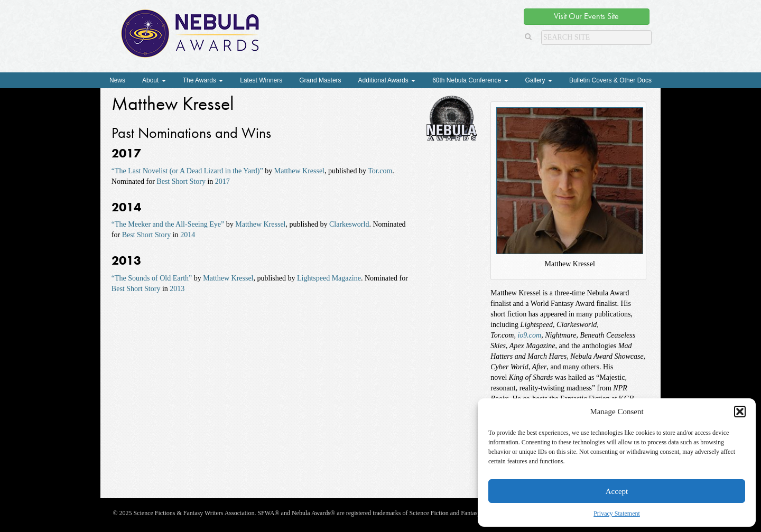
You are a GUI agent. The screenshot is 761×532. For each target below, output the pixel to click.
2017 (222, 181)
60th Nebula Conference (470, 80)
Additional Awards (387, 80)
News (117, 80)
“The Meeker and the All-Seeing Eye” (168, 224)
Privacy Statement (617, 514)
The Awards (203, 80)
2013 (177, 289)
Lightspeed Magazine (329, 278)
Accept (617, 491)
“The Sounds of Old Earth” (152, 278)
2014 (188, 235)
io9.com (529, 335)
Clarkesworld (349, 224)
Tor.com (380, 171)
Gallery (539, 80)
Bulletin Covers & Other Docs (610, 80)
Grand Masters (320, 80)
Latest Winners (261, 80)
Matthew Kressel (299, 171)
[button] (740, 412)
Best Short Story (181, 181)
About (154, 80)
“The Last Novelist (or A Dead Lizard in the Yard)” (187, 171)
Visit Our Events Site (586, 16)
